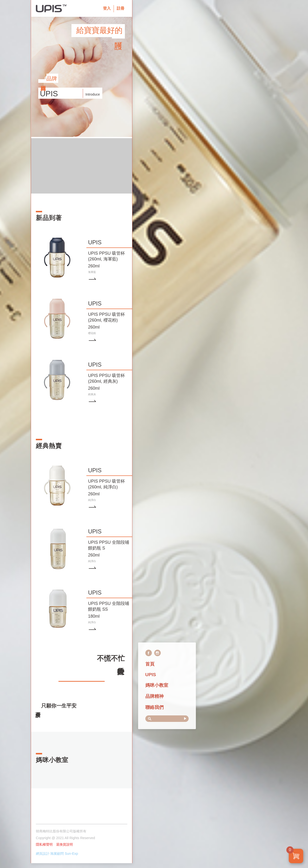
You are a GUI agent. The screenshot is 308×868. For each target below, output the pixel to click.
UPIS (151, 675)
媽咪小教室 (157, 685)
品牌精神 (154, 696)
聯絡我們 (154, 707)
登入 (107, 8)
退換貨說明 (64, 844)
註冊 (121, 8)
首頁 (150, 664)
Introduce (93, 94)
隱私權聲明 (44, 844)
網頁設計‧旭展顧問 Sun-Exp (57, 854)
